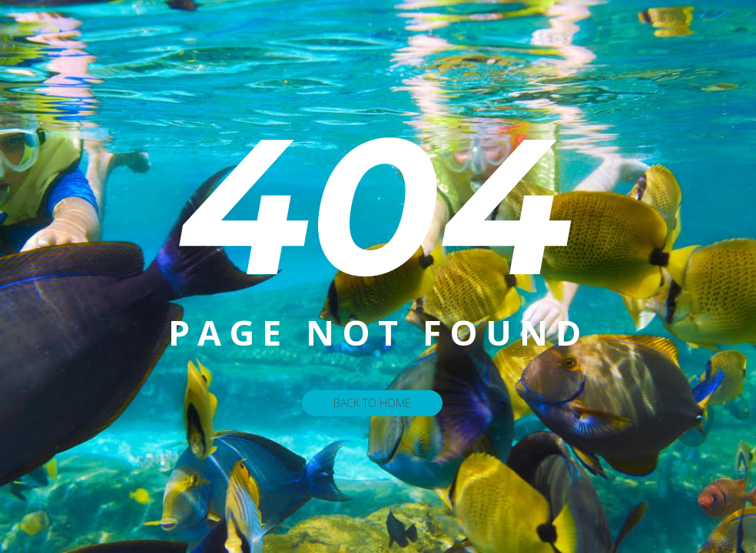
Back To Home (372, 403)
